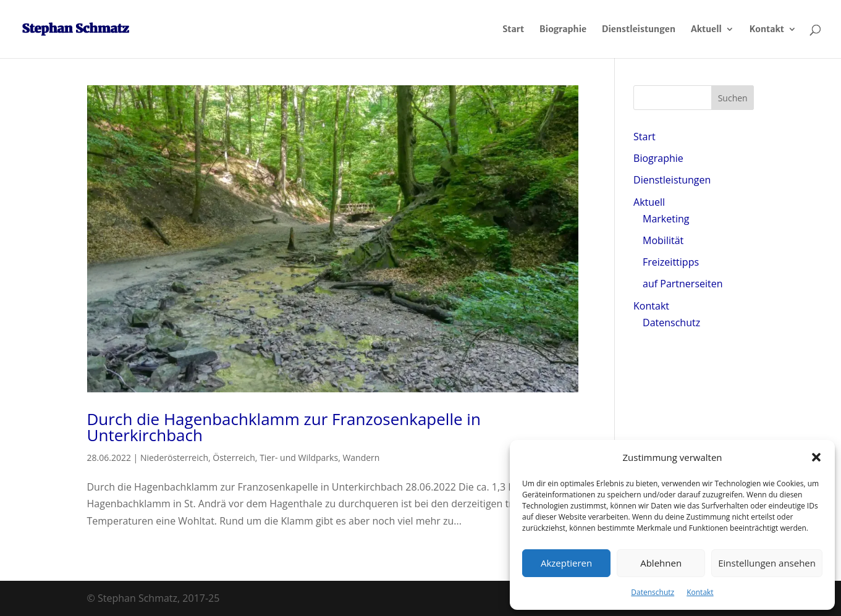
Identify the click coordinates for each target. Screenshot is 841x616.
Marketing (666, 219)
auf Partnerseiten (683, 284)
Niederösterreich (174, 458)
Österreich (234, 458)
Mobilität (663, 240)
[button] (816, 457)
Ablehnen (661, 563)
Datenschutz (653, 592)
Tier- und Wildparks (299, 458)
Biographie (563, 30)
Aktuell (706, 30)
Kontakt (700, 592)
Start (513, 30)
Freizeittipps (671, 262)
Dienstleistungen (639, 30)
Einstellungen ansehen (767, 563)
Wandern (361, 458)
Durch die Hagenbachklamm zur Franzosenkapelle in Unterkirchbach (284, 427)
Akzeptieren (566, 563)
